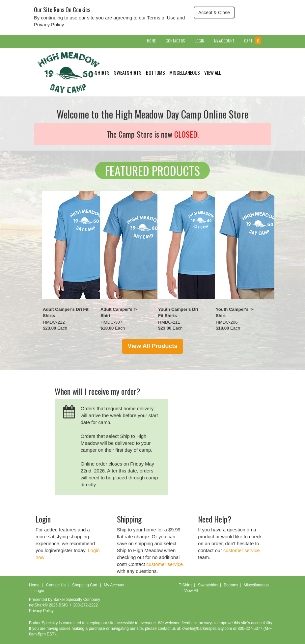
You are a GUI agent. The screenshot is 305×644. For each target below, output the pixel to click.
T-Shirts (100, 72)
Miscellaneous (185, 72)
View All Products (152, 346)
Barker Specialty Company (77, 600)
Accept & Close (214, 13)
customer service (165, 564)
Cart (253, 41)
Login (199, 41)
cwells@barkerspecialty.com (207, 629)
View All (213, 72)
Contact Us (175, 41)
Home (151, 41)
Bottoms (155, 72)
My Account (224, 41)
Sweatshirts (128, 72)
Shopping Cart (85, 585)
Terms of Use (161, 18)
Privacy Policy (49, 25)
